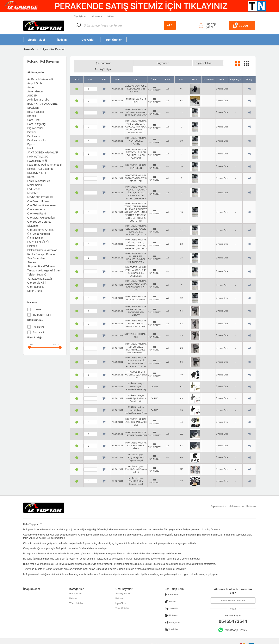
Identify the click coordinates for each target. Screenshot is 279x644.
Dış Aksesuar (35, 128)
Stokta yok (39, 332)
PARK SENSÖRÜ (38, 242)
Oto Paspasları (36, 287)
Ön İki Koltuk (35, 238)
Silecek (32, 262)
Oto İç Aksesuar (37, 209)
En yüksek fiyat (177, 63)
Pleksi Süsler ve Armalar (42, 250)
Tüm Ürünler (76, 597)
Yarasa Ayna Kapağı (40, 279)
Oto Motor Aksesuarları (41, 218)
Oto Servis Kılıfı (37, 283)
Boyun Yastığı (36, 112)
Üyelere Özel (222, 83)
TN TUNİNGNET (42, 315)
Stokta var (38, 327)
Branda (32, 116)
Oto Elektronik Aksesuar (42, 205)
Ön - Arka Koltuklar (39, 234)
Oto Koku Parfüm (38, 214)
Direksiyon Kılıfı (37, 140)
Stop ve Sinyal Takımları (42, 266)
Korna (31, 177)
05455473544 (233, 615)
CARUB (37, 310)
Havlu (31, 148)
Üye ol (210, 27)
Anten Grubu (35, 91)
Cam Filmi (33, 120)
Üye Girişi (121, 597)
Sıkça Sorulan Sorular (233, 594)
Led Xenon (34, 189)
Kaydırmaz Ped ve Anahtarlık (45, 165)
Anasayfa (29, 49)
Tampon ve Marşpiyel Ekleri (44, 270)
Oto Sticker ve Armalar (41, 230)
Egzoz (31, 144)
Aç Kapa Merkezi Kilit (40, 79)
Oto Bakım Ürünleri (39, 201)
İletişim (73, 592)
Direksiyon (34, 136)
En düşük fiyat (151, 63)
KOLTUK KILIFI (37, 173)
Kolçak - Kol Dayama (40, 169)
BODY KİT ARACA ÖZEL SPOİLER (42, 106)
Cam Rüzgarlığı (37, 124)
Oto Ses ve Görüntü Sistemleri (39, 224)
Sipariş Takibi (123, 587)
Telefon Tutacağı (37, 275)
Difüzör (32, 132)
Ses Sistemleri (36, 258)
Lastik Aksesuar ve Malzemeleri (39, 183)
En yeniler (120, 63)
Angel (31, 87)
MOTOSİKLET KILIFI (40, 197)
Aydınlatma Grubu (38, 100)
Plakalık (32, 246)
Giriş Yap (211, 24)
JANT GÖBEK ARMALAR (43, 152)
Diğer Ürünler (35, 291)
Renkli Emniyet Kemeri (41, 254)
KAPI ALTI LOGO (38, 157)
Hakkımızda (76, 587)
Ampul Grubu (35, 83)
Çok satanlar (89, 63)
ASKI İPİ (32, 96)
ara (181, 25)
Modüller (33, 193)
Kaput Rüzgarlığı (37, 161)
